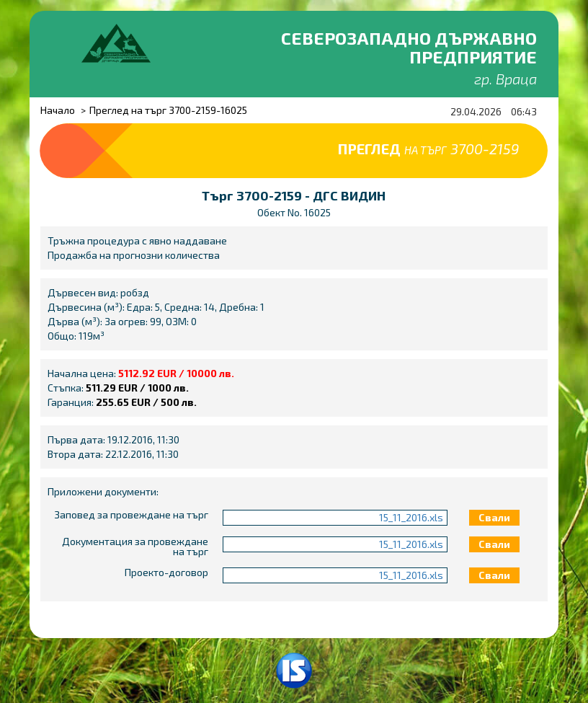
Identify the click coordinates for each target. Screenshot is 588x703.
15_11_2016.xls (411, 517)
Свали (494, 517)
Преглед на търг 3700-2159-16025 (168, 110)
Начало (58, 110)
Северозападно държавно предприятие (409, 47)
